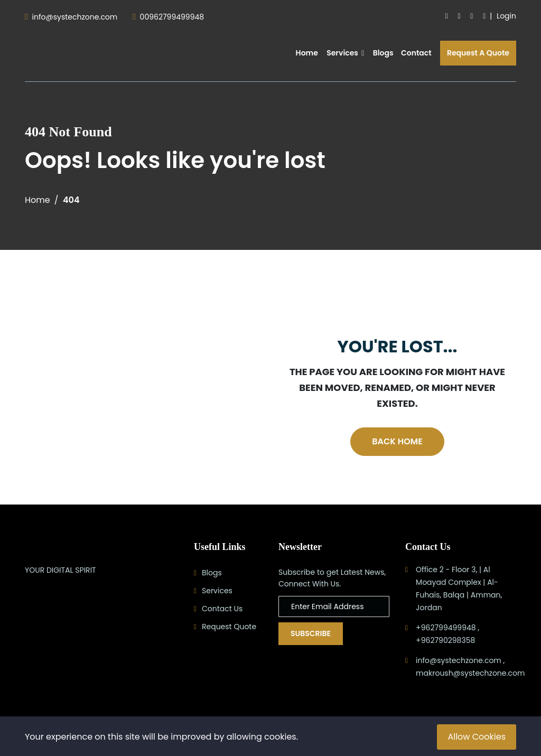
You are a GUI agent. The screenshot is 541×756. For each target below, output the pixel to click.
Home (307, 53)
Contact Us (222, 609)
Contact (416, 53)
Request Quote (229, 627)
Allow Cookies (477, 737)
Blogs (383, 53)
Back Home (397, 441)
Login (506, 16)
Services (345, 53)
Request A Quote (478, 53)
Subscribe (311, 633)
